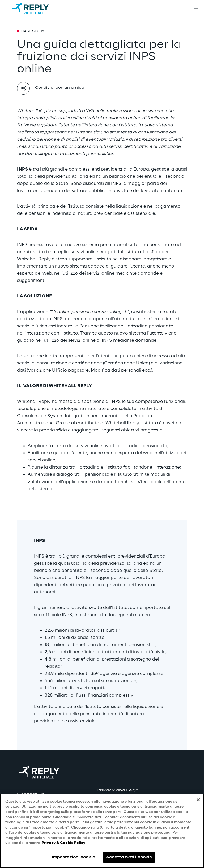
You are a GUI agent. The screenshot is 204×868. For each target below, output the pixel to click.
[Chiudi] (198, 800)
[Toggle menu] (195, 8)
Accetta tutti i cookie (129, 857)
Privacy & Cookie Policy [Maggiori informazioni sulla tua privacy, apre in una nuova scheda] (63, 843)
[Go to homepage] (36, 8)
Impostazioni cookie (73, 857)
